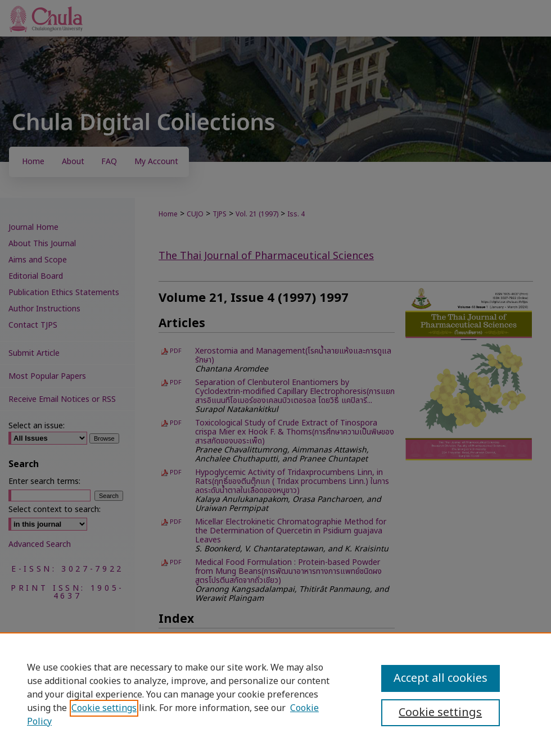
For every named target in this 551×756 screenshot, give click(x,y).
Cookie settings (104, 708)
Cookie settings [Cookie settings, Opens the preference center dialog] (440, 713)
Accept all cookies (441, 678)
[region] (275, 694)
